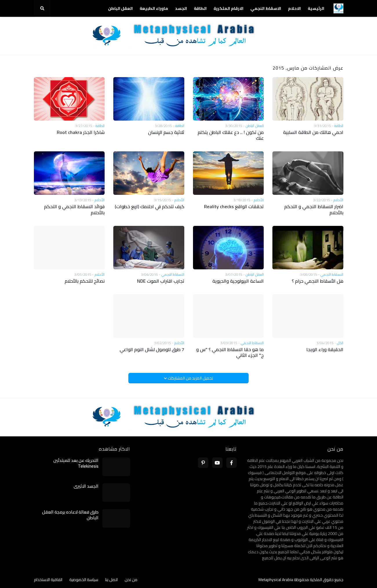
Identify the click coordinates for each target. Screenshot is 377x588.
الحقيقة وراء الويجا (325, 350)
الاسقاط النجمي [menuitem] (266, 8)
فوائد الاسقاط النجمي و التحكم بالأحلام (74, 210)
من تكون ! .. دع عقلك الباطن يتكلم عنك (231, 135)
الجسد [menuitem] (181, 8)
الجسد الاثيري (86, 486)
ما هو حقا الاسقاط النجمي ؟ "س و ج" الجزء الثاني (230, 353)
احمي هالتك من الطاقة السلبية (313, 132)
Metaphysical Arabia (276, 580)
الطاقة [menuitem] (200, 8)
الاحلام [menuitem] (294, 8)
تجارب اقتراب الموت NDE (161, 281)
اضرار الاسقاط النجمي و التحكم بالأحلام (314, 210)
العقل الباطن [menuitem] (120, 8)
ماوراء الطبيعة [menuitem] (154, 8)
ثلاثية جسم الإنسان (166, 132)
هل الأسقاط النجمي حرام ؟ (318, 281)
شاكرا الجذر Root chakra (81, 132)
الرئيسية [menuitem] (316, 8)
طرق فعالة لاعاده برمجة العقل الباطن (70, 515)
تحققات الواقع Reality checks (234, 207)
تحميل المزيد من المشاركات (190, 378)
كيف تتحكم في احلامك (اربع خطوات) (150, 207)
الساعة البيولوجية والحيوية (238, 281)
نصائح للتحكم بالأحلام (85, 281)
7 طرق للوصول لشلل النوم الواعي (152, 350)
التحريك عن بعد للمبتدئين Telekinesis (76, 463)
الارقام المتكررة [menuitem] (228, 8)
